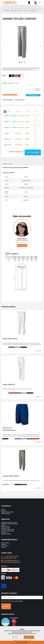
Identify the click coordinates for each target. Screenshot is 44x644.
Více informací (34, 70)
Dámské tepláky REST (9, 385)
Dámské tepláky (33, 11)
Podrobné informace (8, 164)
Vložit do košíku (33, 152)
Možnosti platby (6, 527)
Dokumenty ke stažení (7, 512)
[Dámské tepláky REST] (22, 369)
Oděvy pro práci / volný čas (17, 11)
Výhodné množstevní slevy (10, 95)
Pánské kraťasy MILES (9, 430)
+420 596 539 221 (10, 556)
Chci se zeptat (22, 245)
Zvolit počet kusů (33, 95)
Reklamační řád (5, 528)
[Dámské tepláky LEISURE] (22, 323)
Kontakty (4, 511)
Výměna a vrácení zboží (8, 530)
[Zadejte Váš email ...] (22, 597)
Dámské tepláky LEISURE (10, 339)
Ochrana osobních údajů (8, 531)
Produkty (7, 11)
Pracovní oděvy (5, 543)
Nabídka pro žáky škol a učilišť (9, 522)
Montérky (4, 544)
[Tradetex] (10, 2)
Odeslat (6, 606)
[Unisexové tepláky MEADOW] (22, 460)
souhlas (24, 631)
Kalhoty (26, 11)
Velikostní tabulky (6, 534)
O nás (3, 509)
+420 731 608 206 (22, 243)
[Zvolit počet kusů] (35, 115)
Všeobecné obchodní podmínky (10, 524)
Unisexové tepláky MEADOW (11, 476)
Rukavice (4, 547)
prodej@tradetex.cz (10, 561)
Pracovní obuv (5, 546)
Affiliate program (6, 513)
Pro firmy (4, 532)
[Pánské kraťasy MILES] (22, 414)
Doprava (4, 525)
